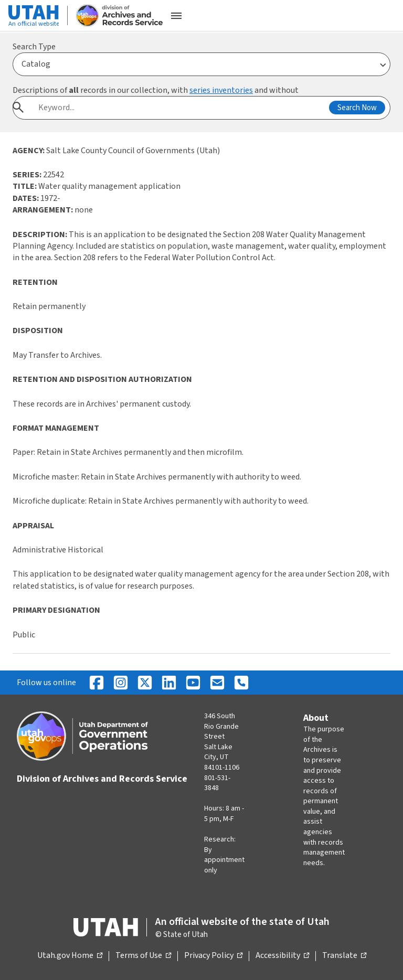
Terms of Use (143, 956)
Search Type (34, 47)
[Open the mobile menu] (176, 16)
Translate (344, 956)
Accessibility (282, 956)
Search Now (357, 108)
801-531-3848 (217, 783)
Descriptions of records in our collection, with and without (156, 90)
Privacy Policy (213, 956)
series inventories (221, 90)
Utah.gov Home (70, 956)
